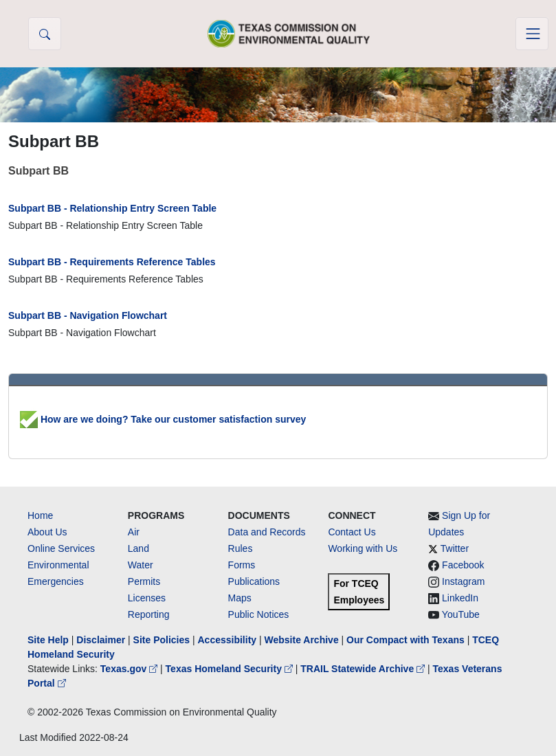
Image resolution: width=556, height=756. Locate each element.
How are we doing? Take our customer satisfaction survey (163, 419)
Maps (240, 598)
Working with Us (363, 548)
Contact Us (352, 532)
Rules (241, 548)
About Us (47, 532)
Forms (242, 565)
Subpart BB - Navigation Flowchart (88, 315)
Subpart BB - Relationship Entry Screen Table (112, 208)
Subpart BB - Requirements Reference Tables (112, 262)
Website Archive (302, 640)
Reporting (149, 614)
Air (134, 532)
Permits (144, 581)
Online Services (61, 548)
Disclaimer (101, 640)
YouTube (461, 614)
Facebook (463, 565)
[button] (45, 34)
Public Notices (259, 614)
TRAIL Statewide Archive (364, 669)
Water (141, 565)
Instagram (463, 581)
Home (40, 515)
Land (138, 548)
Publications (254, 581)
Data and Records (267, 532)
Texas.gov (130, 669)
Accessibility (228, 640)
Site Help (48, 640)
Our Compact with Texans (405, 640)
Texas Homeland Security (231, 669)
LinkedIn (460, 598)
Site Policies (162, 640)
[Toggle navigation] (532, 34)
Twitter (455, 548)
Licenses (147, 598)
